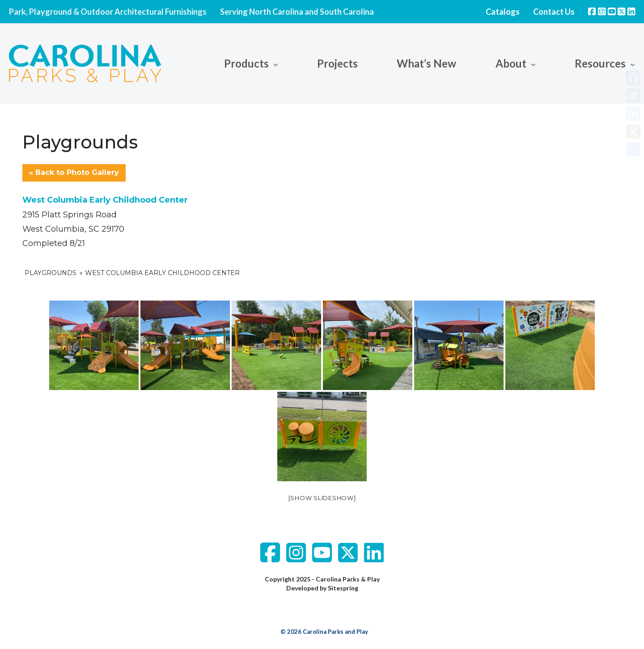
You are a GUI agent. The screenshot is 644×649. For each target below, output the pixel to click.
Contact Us (554, 12)
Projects (337, 63)
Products (246, 63)
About (511, 63)
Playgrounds (51, 273)
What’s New (426, 63)
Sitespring (343, 588)
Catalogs (503, 12)
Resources (600, 63)
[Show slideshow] (322, 498)
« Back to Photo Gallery (74, 172)
